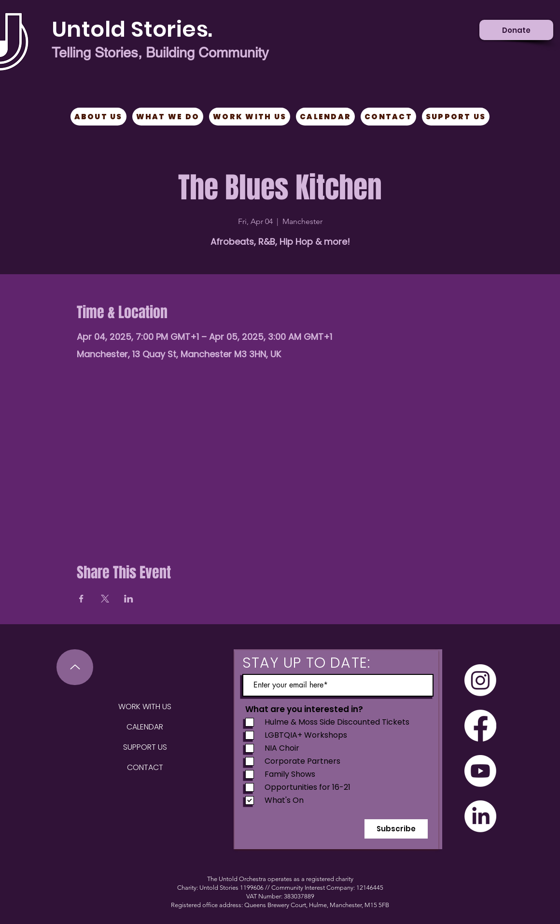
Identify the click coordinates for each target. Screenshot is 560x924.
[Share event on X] (105, 599)
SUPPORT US (145, 747)
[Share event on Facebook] (81, 599)
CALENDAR (145, 727)
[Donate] (516, 30)
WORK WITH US (145, 707)
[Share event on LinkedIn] (129, 599)
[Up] (75, 667)
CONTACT (145, 767)
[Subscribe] (396, 829)
